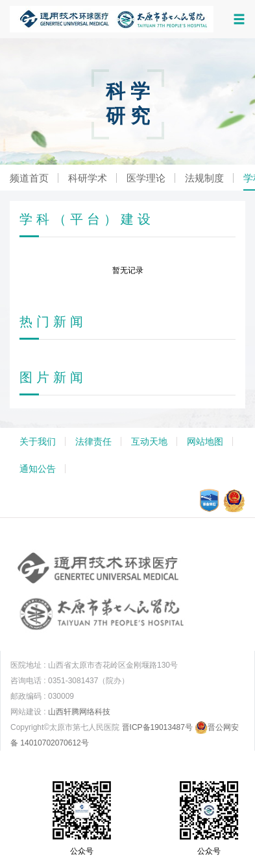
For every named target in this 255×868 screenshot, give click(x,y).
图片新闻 (53, 377)
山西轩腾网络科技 (79, 712)
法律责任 (93, 441)
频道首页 (29, 178)
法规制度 (204, 178)
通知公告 (38, 469)
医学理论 (146, 178)
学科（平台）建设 (87, 219)
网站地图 (205, 441)
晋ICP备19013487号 (157, 727)
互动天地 (149, 441)
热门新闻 (53, 322)
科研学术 (88, 178)
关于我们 (38, 441)
